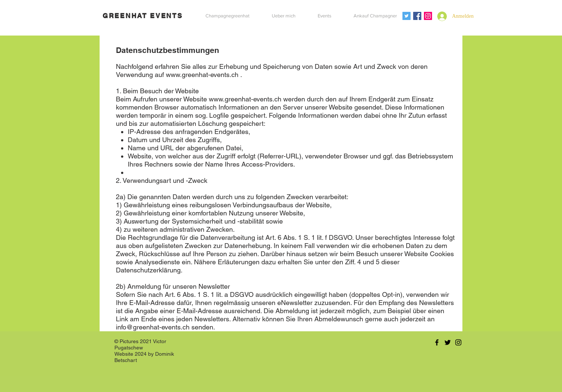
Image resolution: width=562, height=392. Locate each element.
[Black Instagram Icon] (458, 342)
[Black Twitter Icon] (448, 342)
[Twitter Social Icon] (407, 16)
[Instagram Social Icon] (428, 16)
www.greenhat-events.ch (202, 75)
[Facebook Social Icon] (417, 16)
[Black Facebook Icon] (437, 342)
